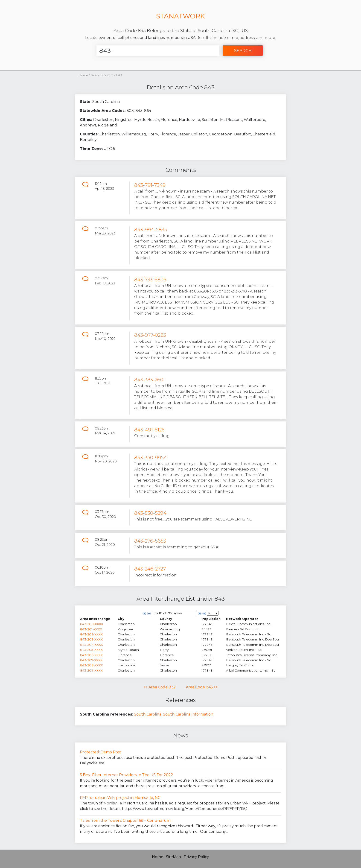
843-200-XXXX (92, 624)
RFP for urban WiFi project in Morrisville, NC (120, 798)
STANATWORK (180, 16)
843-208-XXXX (92, 665)
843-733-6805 (150, 279)
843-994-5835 (151, 229)
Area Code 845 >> (202, 687)
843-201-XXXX (91, 629)
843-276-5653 (150, 541)
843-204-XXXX (92, 645)
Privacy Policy (196, 857)
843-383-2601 (150, 380)
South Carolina (148, 714)
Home (83, 75)
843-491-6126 (149, 430)
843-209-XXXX (91, 670)
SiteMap (173, 857)
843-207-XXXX (91, 660)
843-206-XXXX (91, 655)
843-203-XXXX (91, 639)
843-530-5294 (150, 513)
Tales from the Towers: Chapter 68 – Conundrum (125, 820)
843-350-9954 (151, 457)
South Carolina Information (188, 714)
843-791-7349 (150, 185)
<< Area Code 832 (160, 687)
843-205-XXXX (91, 650)
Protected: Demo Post (100, 752)
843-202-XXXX (91, 634)
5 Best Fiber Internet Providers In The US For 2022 (127, 775)
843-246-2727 (150, 569)
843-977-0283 (150, 335)
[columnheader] (99, 619)
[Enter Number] (158, 51)
